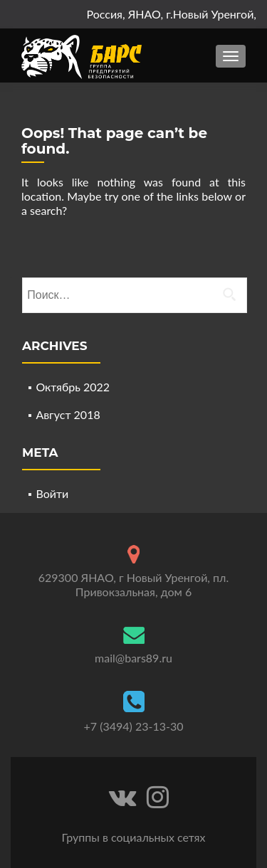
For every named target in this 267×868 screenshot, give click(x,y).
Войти (52, 493)
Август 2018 (68, 414)
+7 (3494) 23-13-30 (134, 726)
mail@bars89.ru (133, 658)
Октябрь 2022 (73, 387)
